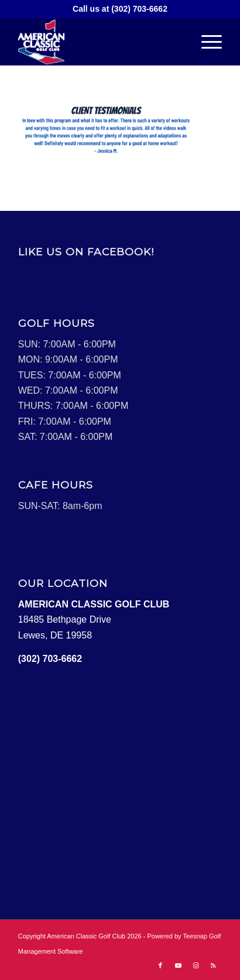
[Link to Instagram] (196, 965)
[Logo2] (100, 42)
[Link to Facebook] (160, 965)
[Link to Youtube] (178, 965)
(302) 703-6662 (139, 9)
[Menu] (206, 42)
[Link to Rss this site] (213, 965)
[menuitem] (206, 42)
